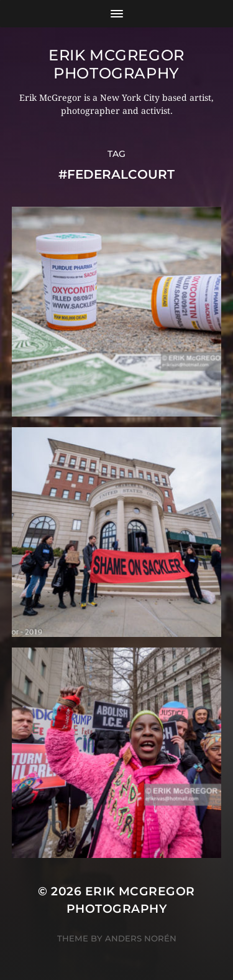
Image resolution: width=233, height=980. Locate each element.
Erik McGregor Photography (116, 64)
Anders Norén (141, 938)
